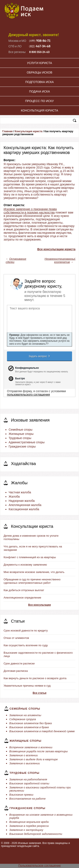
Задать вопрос (40, 356)
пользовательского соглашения (28, 395)
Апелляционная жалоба (25, 505)
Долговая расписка (16, 671)
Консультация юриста (39, 110)
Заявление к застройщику (26, 830)
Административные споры (27, 442)
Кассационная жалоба (24, 509)
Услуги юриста (39, 63)
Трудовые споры (20, 438)
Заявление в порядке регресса (29, 826)
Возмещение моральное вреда (29, 822)
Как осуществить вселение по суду (26, 645)
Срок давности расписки (19, 663)
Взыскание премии (21, 795)
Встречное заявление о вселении (31, 747)
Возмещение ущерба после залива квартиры (38, 751)
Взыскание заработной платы (29, 783)
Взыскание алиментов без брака (31, 723)
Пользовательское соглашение (40, 865)
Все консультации (40, 605)
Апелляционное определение (22, 598)
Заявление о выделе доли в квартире (33, 759)
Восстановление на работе (27, 799)
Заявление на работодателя (28, 779)
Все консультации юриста (56, 249)
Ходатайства (23, 464)
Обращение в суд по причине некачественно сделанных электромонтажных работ (32, 581)
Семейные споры (21, 430)
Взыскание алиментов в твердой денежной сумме (42, 731)
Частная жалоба (20, 492)
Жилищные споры (21, 434)
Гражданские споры (22, 446)
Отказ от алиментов (16, 638)
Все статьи (39, 693)
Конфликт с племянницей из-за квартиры (30, 557)
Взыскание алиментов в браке (29, 727)
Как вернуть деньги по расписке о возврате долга (35, 678)
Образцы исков (39, 72)
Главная (7, 131)
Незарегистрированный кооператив (60, 260)
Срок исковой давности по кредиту (26, 631)
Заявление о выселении (25, 763)
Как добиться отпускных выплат (24, 590)
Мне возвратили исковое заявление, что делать (34, 572)
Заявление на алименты (25, 715)
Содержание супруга (23, 719)
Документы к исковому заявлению (25, 565)
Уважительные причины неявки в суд (27, 686)
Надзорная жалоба (22, 501)
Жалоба (14, 497)
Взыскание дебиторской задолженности (36, 834)
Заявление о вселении (23, 755)
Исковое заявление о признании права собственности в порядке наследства (30, 211)
